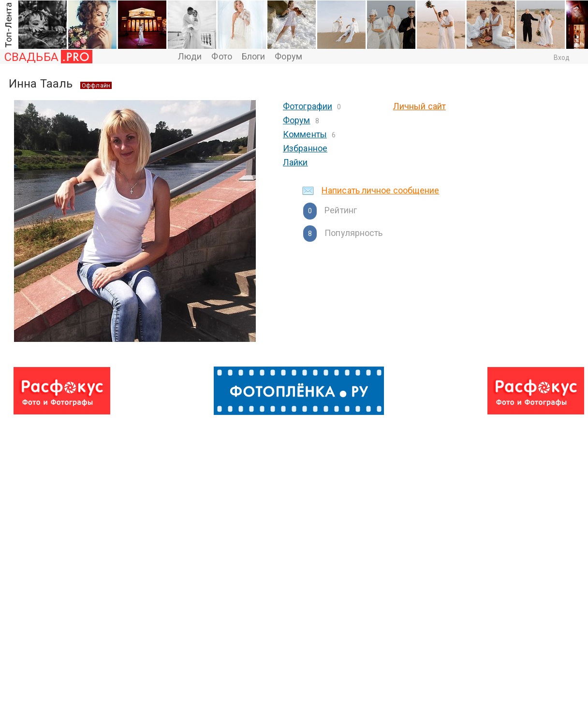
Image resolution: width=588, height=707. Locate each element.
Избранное (305, 148)
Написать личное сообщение (381, 190)
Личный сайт (419, 106)
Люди (190, 56)
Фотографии (308, 106)
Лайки (295, 162)
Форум (288, 56)
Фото (221, 56)
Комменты (305, 134)
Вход (562, 58)
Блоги (254, 56)
